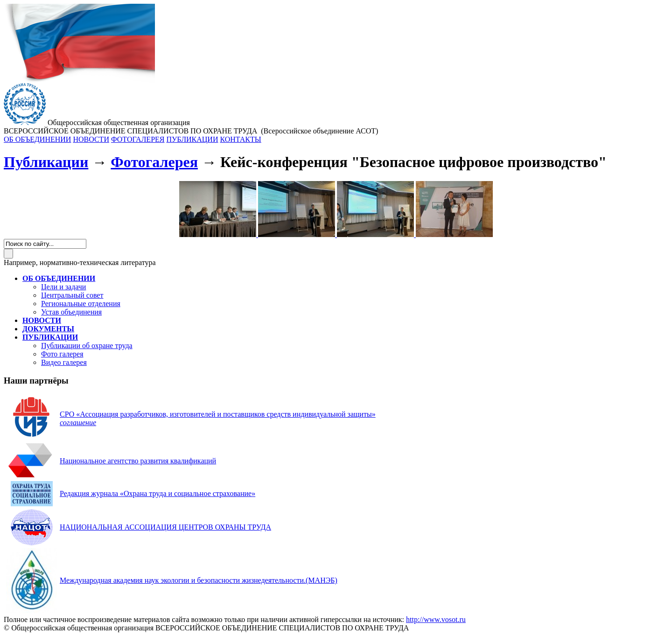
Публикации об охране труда (87, 346)
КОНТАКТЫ (240, 139)
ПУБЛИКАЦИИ (192, 139)
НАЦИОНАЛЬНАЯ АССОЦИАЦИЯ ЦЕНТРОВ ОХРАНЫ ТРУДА (165, 527)
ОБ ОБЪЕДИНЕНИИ (37, 139)
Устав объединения (71, 312)
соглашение (78, 423)
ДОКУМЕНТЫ (48, 329)
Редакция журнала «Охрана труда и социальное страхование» (157, 493)
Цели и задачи (63, 287)
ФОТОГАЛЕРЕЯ (138, 139)
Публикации (46, 162)
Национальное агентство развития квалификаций (138, 461)
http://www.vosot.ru (436, 619)
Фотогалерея (154, 162)
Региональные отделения (81, 304)
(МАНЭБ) (199, 580)
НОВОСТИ (91, 139)
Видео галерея (64, 362)
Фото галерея (62, 354)
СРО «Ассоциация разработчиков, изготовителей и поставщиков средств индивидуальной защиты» (218, 414)
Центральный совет (72, 295)
